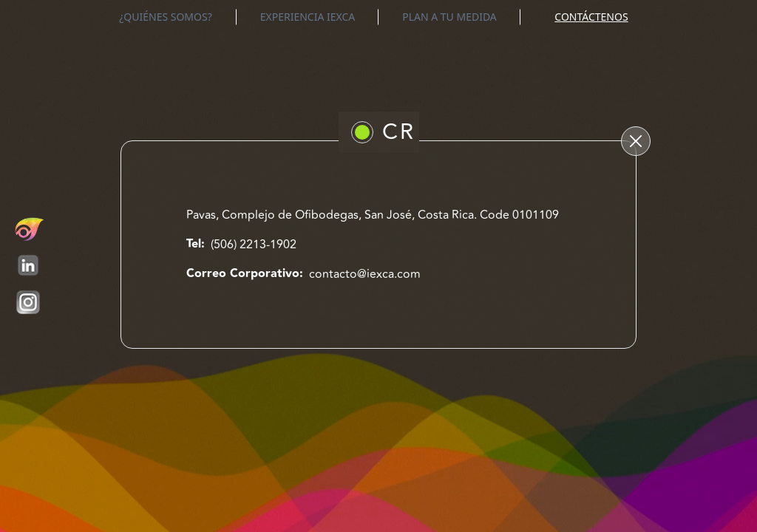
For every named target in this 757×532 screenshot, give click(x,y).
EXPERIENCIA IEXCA (308, 17)
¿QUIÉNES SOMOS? (166, 17)
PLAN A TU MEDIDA (449, 17)
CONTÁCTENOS (591, 17)
